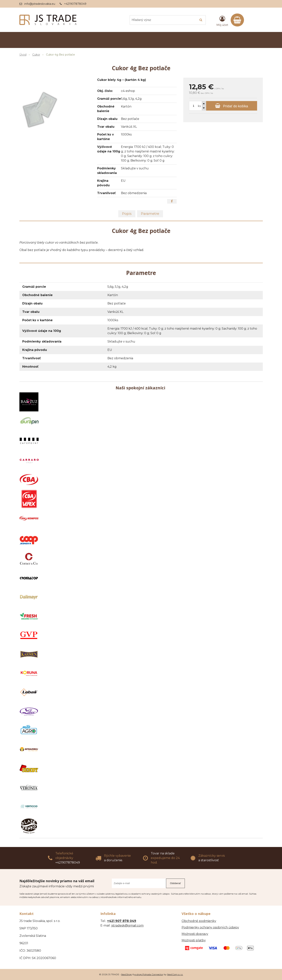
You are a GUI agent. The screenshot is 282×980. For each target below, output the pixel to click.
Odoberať (175, 883)
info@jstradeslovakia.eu (40, 4)
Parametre (150, 214)
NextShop (126, 974)
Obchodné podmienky (199, 921)
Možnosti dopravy (195, 934)
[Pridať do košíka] (232, 106)
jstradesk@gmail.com (127, 925)
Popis (127, 214)
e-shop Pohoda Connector (149, 974)
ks (199, 106)
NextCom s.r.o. (175, 974)
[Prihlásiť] (222, 21)
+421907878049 (75, 4)
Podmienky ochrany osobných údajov (210, 927)
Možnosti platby (194, 940)
